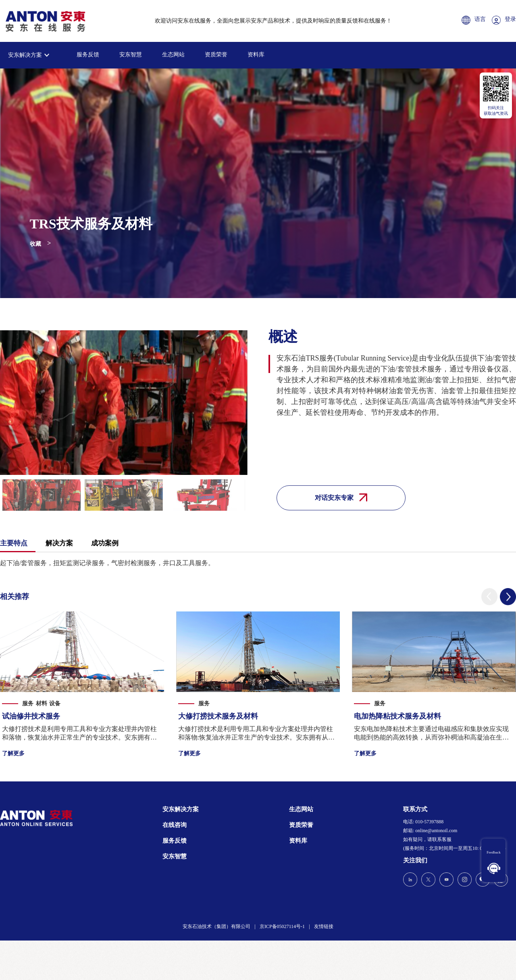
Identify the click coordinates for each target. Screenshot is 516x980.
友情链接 (324, 926)
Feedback (493, 852)
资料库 (256, 55)
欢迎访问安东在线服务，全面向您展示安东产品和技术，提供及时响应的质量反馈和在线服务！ (273, 21)
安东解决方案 (25, 55)
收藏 (35, 244)
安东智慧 (131, 55)
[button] (489, 597)
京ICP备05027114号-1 (282, 926)
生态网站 (173, 55)
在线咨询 (175, 825)
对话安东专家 (341, 497)
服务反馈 (88, 55)
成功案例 (105, 543)
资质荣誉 (216, 55)
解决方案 (59, 543)
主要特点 (14, 543)
